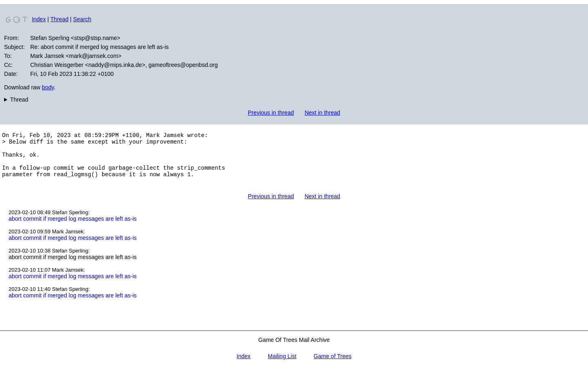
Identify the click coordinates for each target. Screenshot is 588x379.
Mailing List (282, 366)
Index (39, 19)
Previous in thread (271, 113)
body (48, 87)
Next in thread (322, 113)
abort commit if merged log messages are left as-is (73, 228)
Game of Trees (333, 366)
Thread (59, 19)
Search (82, 19)
